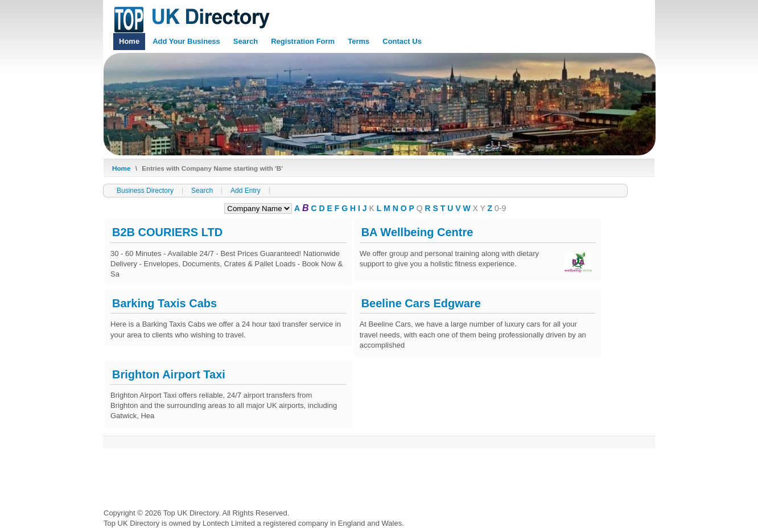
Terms (359, 41)
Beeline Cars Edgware (421, 303)
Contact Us (402, 41)
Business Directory (145, 191)
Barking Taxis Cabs (164, 303)
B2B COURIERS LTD (167, 232)
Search (246, 41)
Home (129, 41)
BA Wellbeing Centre (417, 232)
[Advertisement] (311, 475)
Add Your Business (186, 41)
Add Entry (246, 191)
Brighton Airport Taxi (169, 374)
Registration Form (303, 41)
